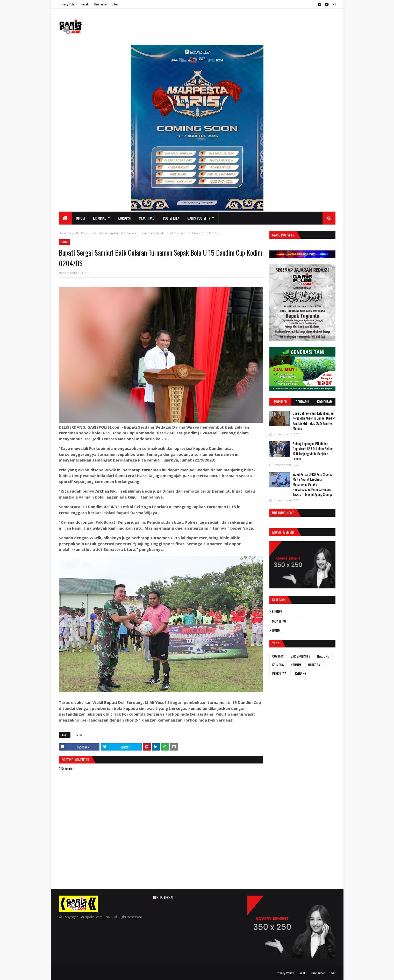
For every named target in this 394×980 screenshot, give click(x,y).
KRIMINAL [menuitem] (100, 218)
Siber (115, 4)
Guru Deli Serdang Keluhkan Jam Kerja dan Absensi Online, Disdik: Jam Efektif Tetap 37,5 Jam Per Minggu (314, 421)
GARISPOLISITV (300, 656)
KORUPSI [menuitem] (124, 218)
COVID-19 (278, 656)
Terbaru (302, 402)
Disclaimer (101, 4)
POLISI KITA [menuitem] (171, 218)
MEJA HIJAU (279, 621)
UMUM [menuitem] (80, 218)
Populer (280, 402)
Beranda (65, 233)
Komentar (324, 402)
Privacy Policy (68, 4)
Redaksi (85, 4)
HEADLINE (323, 656)
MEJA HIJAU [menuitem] (147, 218)
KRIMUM (296, 665)
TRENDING (300, 673)
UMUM (80, 233)
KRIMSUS (278, 665)
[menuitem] (65, 218)
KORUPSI (278, 611)
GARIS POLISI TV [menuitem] (199, 218)
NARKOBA (314, 665)
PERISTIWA (279, 673)
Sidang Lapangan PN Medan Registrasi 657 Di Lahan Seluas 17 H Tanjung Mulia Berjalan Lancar (313, 451)
